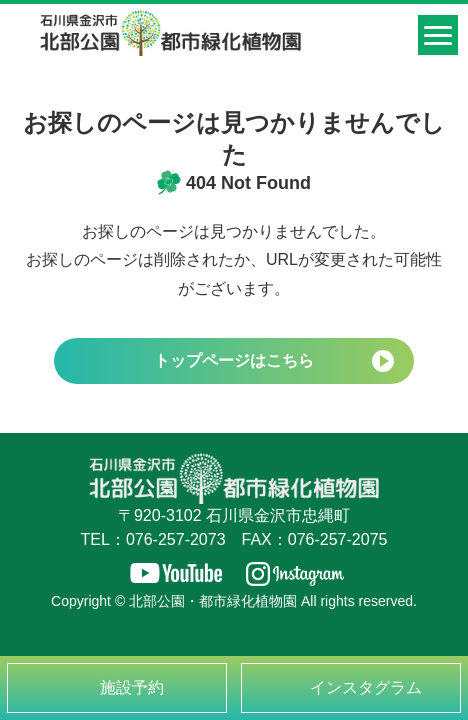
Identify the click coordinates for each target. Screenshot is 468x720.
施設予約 (132, 687)
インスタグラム (366, 687)
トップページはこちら (234, 360)
